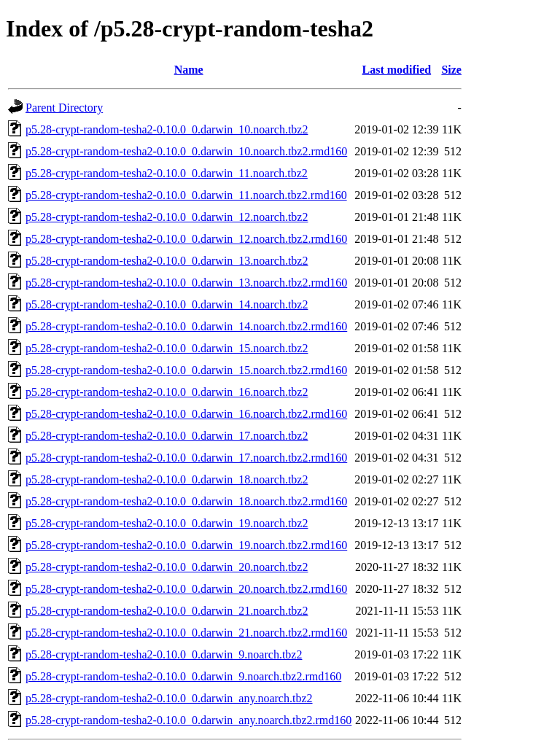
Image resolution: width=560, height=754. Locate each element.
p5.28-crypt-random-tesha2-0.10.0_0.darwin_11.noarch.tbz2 (167, 173)
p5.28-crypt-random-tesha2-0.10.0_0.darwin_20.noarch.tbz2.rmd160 (186, 589)
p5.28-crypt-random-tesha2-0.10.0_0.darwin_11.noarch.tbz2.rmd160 (186, 195)
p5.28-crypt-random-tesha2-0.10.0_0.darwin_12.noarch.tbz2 (167, 217)
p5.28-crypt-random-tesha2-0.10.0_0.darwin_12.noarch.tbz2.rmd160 (186, 239)
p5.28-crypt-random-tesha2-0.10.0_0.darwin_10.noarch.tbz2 (167, 129)
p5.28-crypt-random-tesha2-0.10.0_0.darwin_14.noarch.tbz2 (167, 304)
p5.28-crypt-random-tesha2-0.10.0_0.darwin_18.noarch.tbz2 (167, 479)
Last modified (397, 70)
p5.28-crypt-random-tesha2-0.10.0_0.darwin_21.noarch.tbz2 (167, 611)
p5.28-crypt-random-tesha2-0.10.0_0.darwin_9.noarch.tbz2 (164, 654)
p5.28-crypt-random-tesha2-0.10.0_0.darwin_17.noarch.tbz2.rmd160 (186, 458)
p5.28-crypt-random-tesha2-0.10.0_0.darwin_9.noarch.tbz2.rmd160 (183, 676)
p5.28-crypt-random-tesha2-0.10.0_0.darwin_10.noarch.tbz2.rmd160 (186, 151)
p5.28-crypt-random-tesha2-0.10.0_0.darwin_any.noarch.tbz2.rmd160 (188, 720)
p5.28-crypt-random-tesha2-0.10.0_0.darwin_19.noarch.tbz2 (167, 523)
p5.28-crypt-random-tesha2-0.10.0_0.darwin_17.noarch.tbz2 (167, 436)
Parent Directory (64, 108)
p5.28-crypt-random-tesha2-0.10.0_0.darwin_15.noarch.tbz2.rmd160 (186, 370)
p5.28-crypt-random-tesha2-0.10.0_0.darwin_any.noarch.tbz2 (169, 698)
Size (451, 70)
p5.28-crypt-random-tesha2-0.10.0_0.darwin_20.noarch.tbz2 (167, 567)
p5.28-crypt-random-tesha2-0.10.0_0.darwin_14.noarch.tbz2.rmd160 (186, 326)
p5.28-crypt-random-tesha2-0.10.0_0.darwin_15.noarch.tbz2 (167, 348)
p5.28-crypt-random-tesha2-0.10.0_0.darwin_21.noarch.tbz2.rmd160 (186, 633)
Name (189, 70)
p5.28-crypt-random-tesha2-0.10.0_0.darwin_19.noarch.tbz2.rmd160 (186, 545)
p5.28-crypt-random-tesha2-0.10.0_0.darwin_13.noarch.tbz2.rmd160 (186, 283)
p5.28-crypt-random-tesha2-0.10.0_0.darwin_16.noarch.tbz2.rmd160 (186, 414)
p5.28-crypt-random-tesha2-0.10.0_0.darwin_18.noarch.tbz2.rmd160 (186, 501)
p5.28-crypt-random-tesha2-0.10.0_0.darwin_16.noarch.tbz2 (167, 392)
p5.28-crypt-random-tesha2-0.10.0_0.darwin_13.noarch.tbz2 (167, 261)
